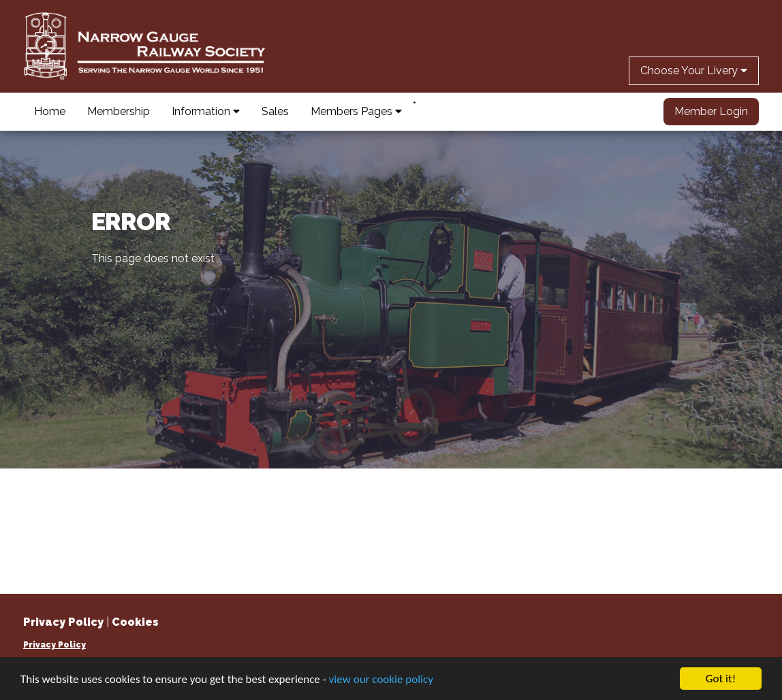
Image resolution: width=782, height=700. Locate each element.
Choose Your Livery (694, 70)
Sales (275, 111)
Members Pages (356, 111)
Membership (119, 111)
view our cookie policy (381, 679)
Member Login (711, 111)
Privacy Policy (54, 645)
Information (206, 111)
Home (50, 111)
